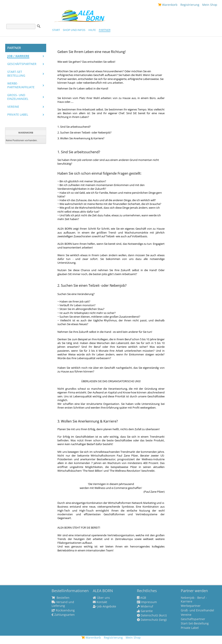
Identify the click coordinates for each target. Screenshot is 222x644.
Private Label (190, 628)
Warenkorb (168, 5)
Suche (39, 26)
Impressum (147, 602)
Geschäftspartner (22, 64)
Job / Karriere (18, 56)
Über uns (101, 598)
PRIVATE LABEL (18, 115)
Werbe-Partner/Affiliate (21, 85)
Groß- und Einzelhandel (18, 97)
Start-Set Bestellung (16, 74)
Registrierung (190, 5)
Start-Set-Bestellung (195, 623)
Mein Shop (210, 5)
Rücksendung (63, 610)
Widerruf (145, 606)
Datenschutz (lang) (152, 620)
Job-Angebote (104, 606)
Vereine (13, 107)
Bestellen (61, 598)
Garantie (145, 611)
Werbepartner (191, 606)
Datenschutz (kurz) (152, 615)
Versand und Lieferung (63, 604)
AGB (141, 598)
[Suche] (21, 26)
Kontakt (100, 602)
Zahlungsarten (63, 615)
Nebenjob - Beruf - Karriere (194, 600)
